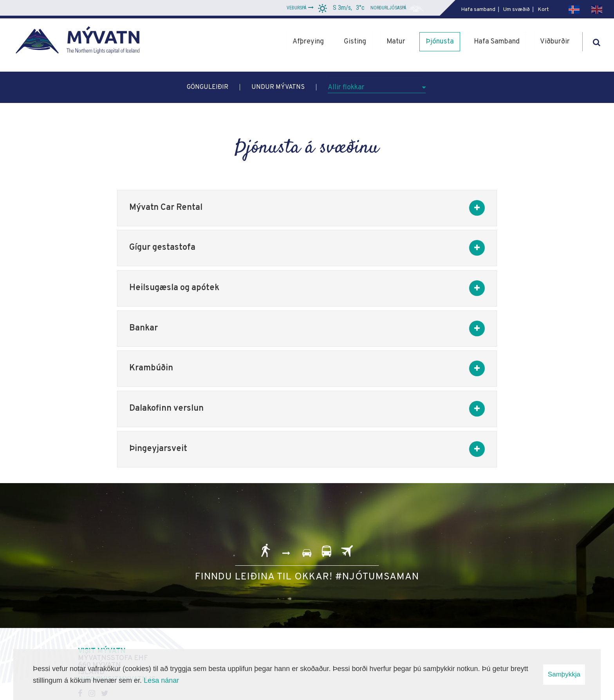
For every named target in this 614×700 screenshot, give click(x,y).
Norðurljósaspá (388, 8)
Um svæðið (516, 10)
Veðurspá (296, 8)
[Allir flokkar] (377, 85)
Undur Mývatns (278, 87)
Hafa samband (478, 10)
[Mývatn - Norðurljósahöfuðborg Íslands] (80, 42)
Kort (543, 10)
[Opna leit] (596, 41)
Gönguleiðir (208, 87)
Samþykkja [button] (564, 674)
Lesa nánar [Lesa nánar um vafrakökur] (161, 680)
